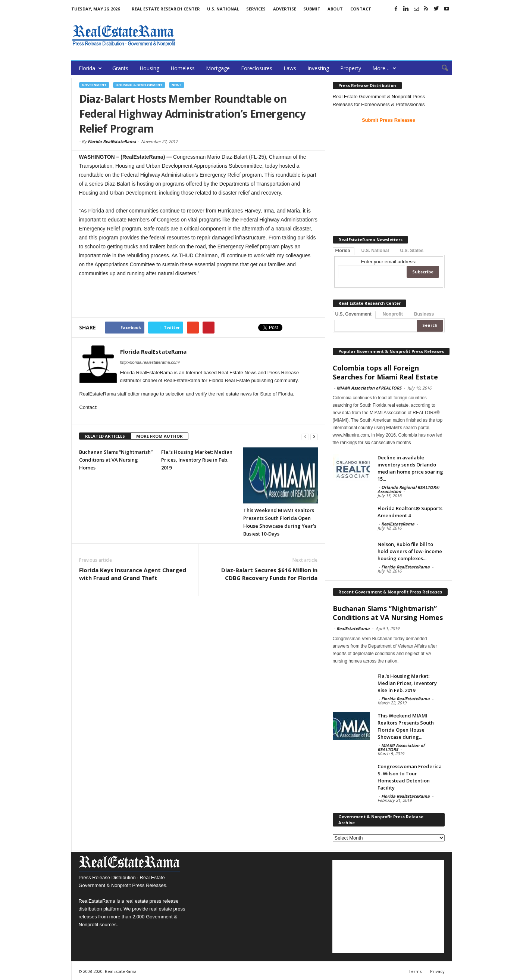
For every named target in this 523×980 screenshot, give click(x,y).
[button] (441, 68)
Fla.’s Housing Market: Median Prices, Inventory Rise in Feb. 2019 (197, 460)
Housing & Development (139, 85)
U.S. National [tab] (375, 251)
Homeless (183, 68)
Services (256, 9)
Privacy (437, 971)
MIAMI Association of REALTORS (369, 388)
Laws (290, 68)
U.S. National (223, 9)
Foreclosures (257, 68)
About (335, 9)
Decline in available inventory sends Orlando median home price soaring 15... (410, 468)
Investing (318, 68)
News (177, 85)
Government (94, 85)
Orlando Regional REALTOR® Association (408, 489)
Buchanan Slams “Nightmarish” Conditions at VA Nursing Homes (116, 460)
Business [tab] (424, 314)
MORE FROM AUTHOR (159, 436)
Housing (149, 68)
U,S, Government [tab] (353, 314)
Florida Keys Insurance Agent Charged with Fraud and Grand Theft (133, 574)
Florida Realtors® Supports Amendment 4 (410, 512)
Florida (90, 68)
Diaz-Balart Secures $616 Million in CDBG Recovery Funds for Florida (269, 574)
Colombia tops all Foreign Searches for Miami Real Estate (385, 372)
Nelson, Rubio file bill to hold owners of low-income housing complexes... (410, 551)
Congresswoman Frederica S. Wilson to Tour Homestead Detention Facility (410, 777)
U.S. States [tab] (412, 251)
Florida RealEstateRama (112, 141)
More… (384, 68)
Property (351, 68)
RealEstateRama (398, 524)
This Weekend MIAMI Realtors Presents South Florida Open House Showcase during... (406, 726)
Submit (312, 9)
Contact (361, 9)
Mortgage (218, 68)
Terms (415, 971)
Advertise (285, 9)
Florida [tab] (343, 251)
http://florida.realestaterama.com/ (150, 362)
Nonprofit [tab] (393, 314)
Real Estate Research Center (166, 9)
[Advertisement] (316, 35)
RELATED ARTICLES (105, 436)
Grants (120, 68)
